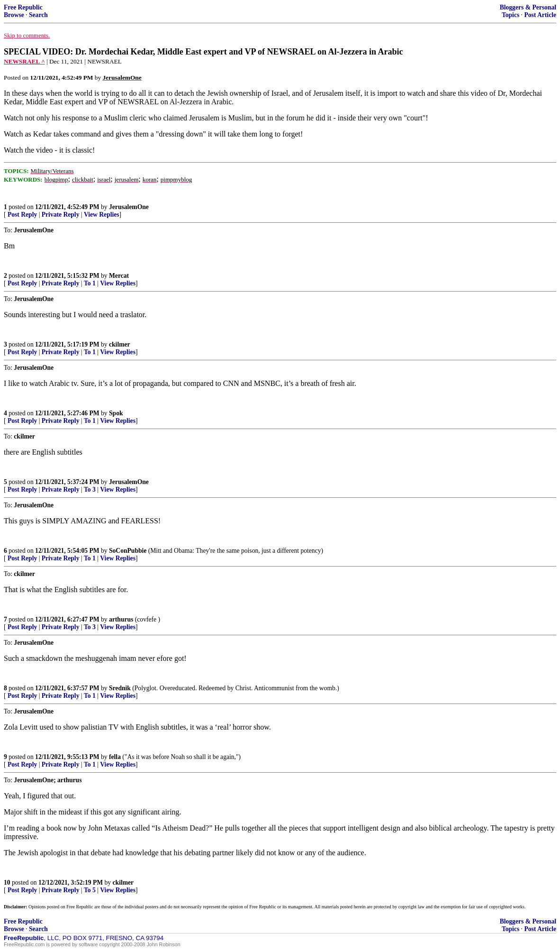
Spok (116, 413)
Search (38, 15)
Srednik (120, 688)
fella (115, 757)
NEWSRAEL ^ (24, 61)
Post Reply (22, 215)
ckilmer (120, 344)
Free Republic (23, 7)
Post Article (540, 15)
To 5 (90, 890)
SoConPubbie (128, 551)
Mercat (119, 276)
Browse (14, 15)
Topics (510, 15)
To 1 (90, 283)
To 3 (90, 489)
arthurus (121, 619)
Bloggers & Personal (528, 7)
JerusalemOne (129, 207)
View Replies (102, 215)
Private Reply (61, 215)
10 (7, 882)
